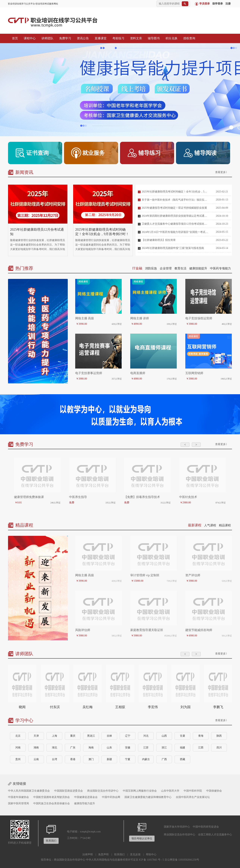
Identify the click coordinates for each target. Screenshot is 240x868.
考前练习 (117, 38)
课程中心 (29, 38)
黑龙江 (91, 736)
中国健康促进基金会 (86, 797)
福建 (183, 748)
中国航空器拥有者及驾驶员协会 (52, 797)
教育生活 (180, 268)
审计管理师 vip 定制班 (145, 575)
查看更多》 (222, 172)
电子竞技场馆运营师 (199, 318)
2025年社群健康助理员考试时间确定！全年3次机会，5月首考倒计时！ (175, 192)
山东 (109, 748)
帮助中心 (151, 854)
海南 (91, 748)
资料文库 (135, 38)
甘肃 (183, 736)
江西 (201, 748)
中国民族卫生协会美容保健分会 (52, 803)
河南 (18, 748)
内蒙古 (146, 759)
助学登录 (218, 4)
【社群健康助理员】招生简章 (159, 240)
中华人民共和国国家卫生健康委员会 (29, 791)
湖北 (54, 748)
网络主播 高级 (85, 318)
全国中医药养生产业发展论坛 (193, 797)
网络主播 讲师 (140, 318)
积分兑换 (171, 38)
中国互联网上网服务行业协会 (140, 791)
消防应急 (151, 268)
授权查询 (188, 38)
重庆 (73, 736)
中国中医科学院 (193, 791)
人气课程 (210, 525)
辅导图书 (153, 38)
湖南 (36, 748)
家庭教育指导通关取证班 (147, 630)
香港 (73, 759)
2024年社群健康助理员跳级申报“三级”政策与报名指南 (173, 248)
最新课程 (195, 525)
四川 (219, 748)
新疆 (109, 759)
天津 (36, 736)
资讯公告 (82, 38)
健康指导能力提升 (85, 803)
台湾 (54, 759)
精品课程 (225, 525)
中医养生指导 (78, 497)
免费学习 (64, 38)
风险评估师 (83, 630)
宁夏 (128, 759)
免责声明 (103, 854)
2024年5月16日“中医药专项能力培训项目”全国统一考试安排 (175, 232)
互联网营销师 (194, 373)
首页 (14, 38)
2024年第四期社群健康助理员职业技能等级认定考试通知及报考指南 (175, 216)
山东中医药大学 (170, 791)
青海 (201, 736)
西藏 (183, 759)
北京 (18, 736)
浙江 (164, 748)
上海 (54, 736)
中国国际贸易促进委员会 (68, 791)
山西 (164, 736)
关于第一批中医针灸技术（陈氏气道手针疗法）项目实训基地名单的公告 (175, 200)
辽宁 (128, 736)
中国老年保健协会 (18, 797)
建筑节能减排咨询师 (199, 630)
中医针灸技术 (188, 497)
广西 (164, 759)
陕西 (219, 736)
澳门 (91, 759)
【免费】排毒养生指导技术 (142, 497)
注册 (228, 4)
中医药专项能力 (220, 268)
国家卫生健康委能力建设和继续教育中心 (148, 797)
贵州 (18, 759)
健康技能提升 (198, 268)
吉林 (109, 736)
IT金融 (137, 268)
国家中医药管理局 (18, 803)
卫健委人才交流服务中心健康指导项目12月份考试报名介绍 (175, 224)
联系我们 (119, 854)
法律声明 (88, 854)
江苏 (146, 748)
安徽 (128, 748)
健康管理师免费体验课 (29, 497)
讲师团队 (46, 38)
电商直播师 (138, 373)
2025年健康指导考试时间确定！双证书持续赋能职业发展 (174, 208)
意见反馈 (135, 854)
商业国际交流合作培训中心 (103, 791)
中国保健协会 (214, 791)
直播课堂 (100, 38)
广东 (73, 748)
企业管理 (166, 268)
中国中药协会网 (111, 797)
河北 (146, 736)
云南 (36, 759)
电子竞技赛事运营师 (89, 373)
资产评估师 (193, 575)
